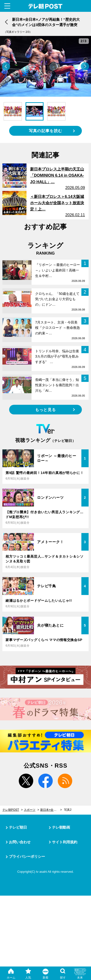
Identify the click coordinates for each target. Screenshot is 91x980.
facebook (45, 781)
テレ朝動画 (61, 827)
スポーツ (30, 810)
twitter (26, 781)
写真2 (68, 810)
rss (65, 781)
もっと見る (45, 410)
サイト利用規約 (65, 842)
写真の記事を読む (45, 131)
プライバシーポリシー (27, 856)
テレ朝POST (45, 6)
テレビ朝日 (18, 827)
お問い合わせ (20, 842)
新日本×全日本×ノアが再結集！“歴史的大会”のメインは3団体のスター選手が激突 (51, 810)
